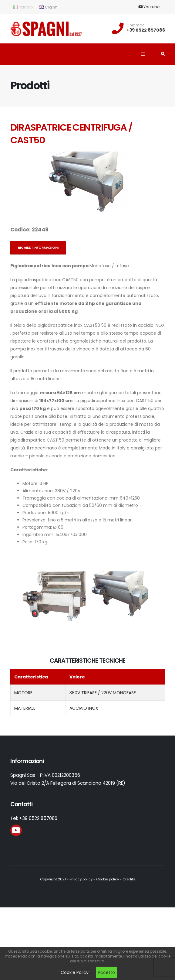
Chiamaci (136, 25)
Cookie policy (108, 879)
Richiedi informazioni (38, 248)
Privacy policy (81, 879)
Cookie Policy (75, 972)
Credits (129, 879)
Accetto (106, 972)
